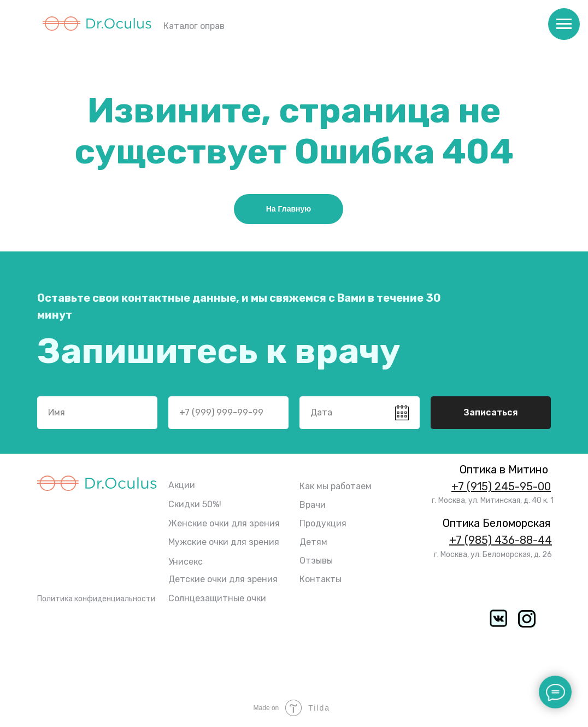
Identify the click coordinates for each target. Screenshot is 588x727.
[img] (527, 619)
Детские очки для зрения (223, 579)
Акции (182, 485)
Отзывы (316, 561)
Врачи (313, 505)
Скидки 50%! (195, 504)
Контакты (321, 579)
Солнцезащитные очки (217, 598)
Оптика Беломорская (496, 523)
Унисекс (186, 562)
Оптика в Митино (504, 470)
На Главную (289, 209)
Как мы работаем (336, 486)
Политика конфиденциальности (96, 599)
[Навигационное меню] (564, 24)
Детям (313, 542)
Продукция (323, 523)
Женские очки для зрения (224, 523)
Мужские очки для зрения (224, 542)
